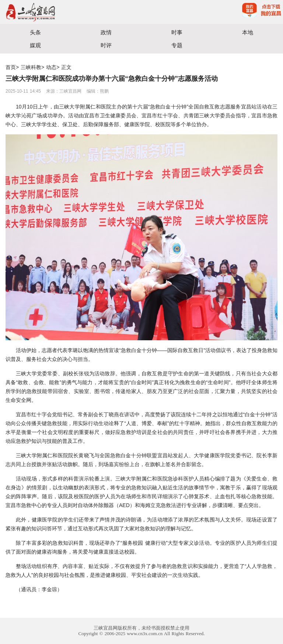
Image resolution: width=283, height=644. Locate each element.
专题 (177, 45)
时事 (177, 32)
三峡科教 (31, 67)
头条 (35, 32)
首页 (11, 67)
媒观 (35, 45)
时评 (106, 45)
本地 (248, 32)
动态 (51, 67)
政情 (106, 32)
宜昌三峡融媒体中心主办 (71, 12)
